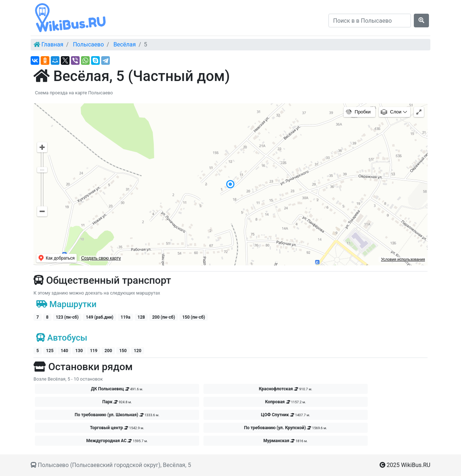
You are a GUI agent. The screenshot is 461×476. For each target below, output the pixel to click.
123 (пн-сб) (67, 317)
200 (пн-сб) (163, 317)
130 (79, 351)
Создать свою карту (101, 258)
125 (50, 351)
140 (64, 351)
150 (123, 351)
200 (108, 351)
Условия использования (403, 259)
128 (141, 317)
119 (94, 351)
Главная (52, 44)
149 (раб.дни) (100, 317)
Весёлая (125, 44)
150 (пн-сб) (194, 317)
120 (138, 351)
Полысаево (88, 44)
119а (126, 317)
